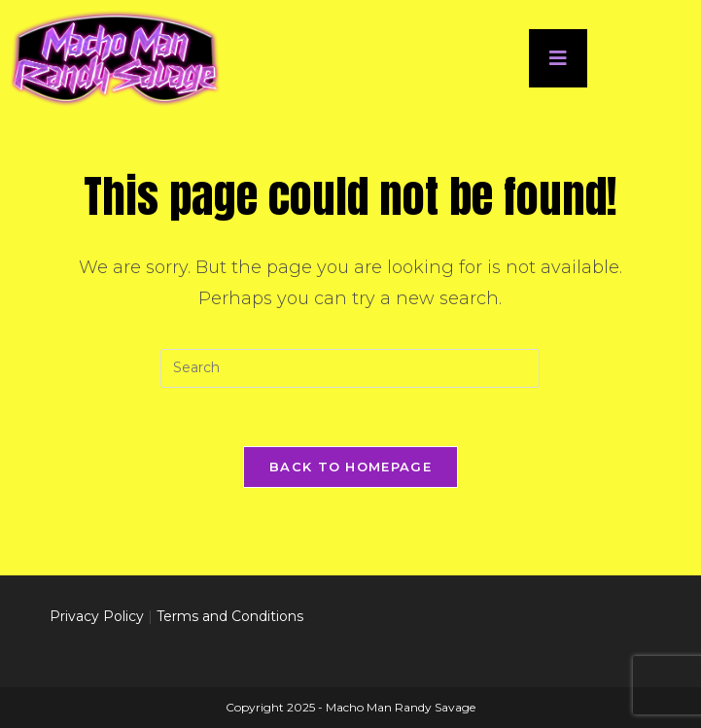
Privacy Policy (97, 616)
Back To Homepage (350, 467)
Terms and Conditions (230, 616)
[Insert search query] (350, 368)
